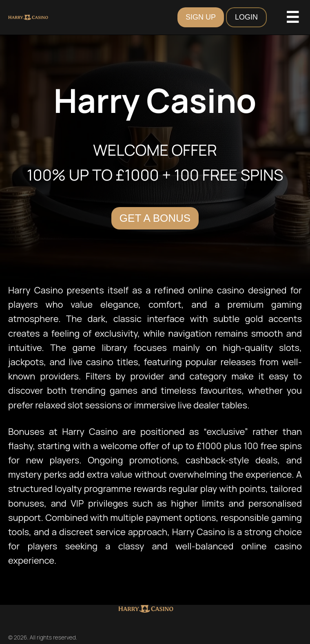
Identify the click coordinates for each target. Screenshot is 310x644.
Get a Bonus (155, 218)
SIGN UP (201, 17)
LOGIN (246, 17)
